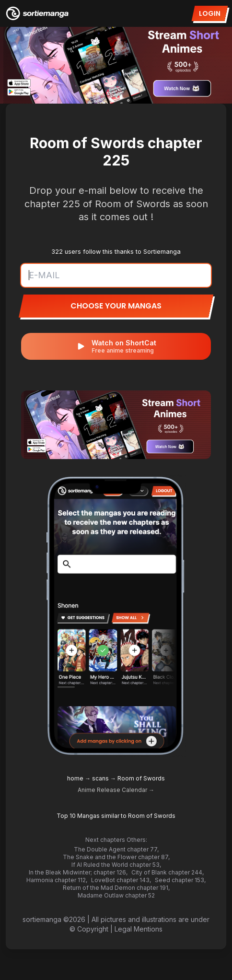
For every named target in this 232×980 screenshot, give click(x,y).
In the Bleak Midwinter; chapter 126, (78, 872)
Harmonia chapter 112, (57, 880)
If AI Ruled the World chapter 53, (116, 865)
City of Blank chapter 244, (168, 872)
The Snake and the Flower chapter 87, (116, 857)
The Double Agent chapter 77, (116, 849)
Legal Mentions (139, 929)
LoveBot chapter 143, (121, 880)
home (75, 778)
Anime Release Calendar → (116, 790)
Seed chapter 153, (180, 880)
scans (100, 778)
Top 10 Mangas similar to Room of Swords (116, 816)
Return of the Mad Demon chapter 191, (116, 888)
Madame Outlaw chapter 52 (116, 895)
